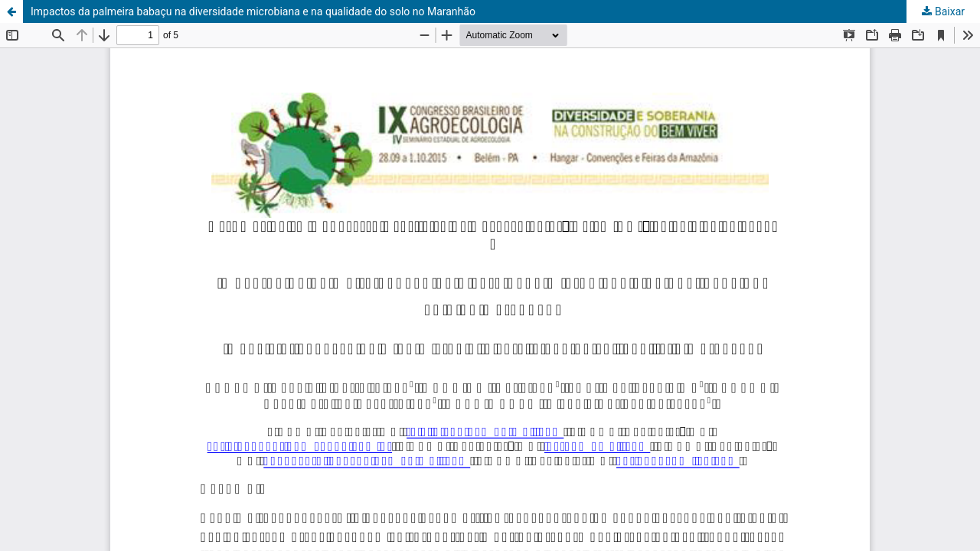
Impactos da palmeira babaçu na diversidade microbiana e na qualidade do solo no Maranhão (253, 11)
